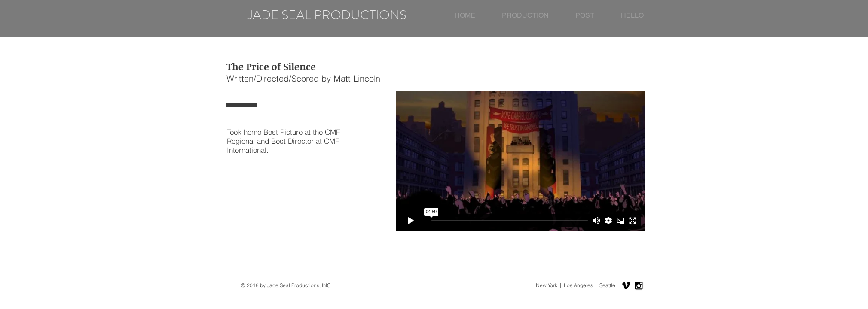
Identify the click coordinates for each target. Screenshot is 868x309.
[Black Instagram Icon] (639, 286)
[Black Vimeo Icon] (626, 286)
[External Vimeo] (520, 161)
